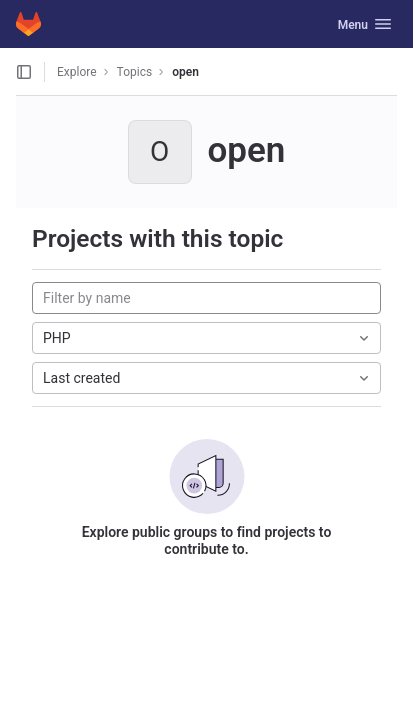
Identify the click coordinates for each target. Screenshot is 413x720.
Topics (135, 72)
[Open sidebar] (24, 72)
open (185, 72)
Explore (77, 72)
